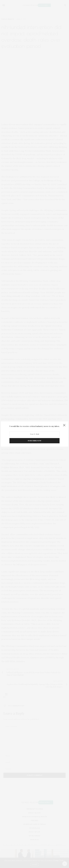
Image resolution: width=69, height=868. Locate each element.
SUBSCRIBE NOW (34, 441)
